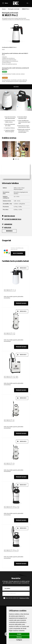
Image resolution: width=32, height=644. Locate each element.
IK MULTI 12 (10, 334)
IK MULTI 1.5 (10, 290)
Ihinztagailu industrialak (14, 9)
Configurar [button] (19, 640)
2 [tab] (15, 159)
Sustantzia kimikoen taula (12, 219)
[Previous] (5, 149)
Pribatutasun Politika (24, 598)
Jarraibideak (7, 224)
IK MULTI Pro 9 (11, 551)
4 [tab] (19, 159)
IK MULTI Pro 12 (12, 507)
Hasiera (4, 9)
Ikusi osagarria (18, 253)
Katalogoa (7, 227)
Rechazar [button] (19, 637)
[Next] (27, 149)
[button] (28, 3)
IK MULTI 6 (9, 420)
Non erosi (9, 231)
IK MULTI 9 (9, 464)
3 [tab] (17, 159)
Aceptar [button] (19, 634)
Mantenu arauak (8, 216)
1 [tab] (13, 159)
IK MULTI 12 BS (11, 377)
